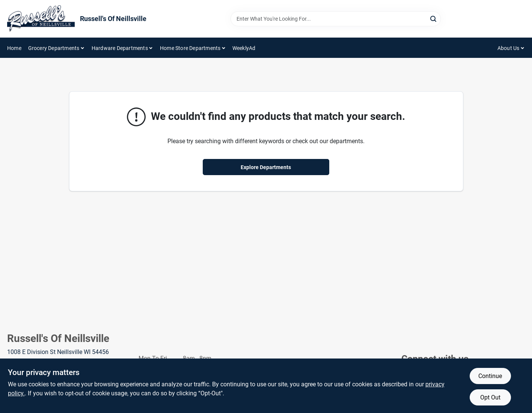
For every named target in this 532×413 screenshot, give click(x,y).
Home (14, 48)
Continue (490, 376)
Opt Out (490, 397)
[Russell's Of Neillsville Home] (41, 19)
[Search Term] (336, 19)
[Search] (434, 18)
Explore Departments (266, 167)
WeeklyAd (244, 48)
